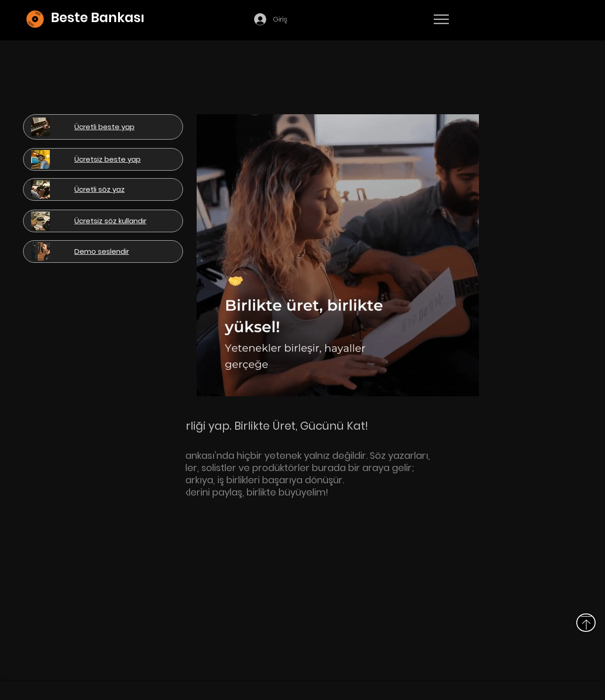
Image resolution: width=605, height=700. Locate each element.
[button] (306, 18)
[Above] (586, 623)
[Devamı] (496, 20)
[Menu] (441, 19)
